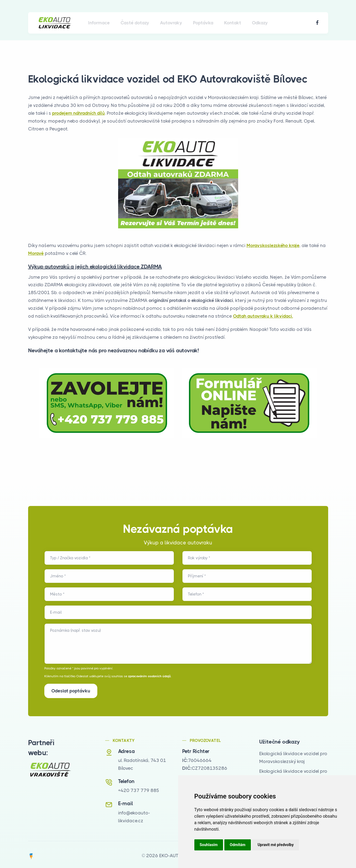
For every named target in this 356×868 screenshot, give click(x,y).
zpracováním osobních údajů (149, 676)
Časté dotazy (135, 23)
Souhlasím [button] (209, 845)
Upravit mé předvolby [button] (276, 845)
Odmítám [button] (238, 845)
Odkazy (260, 23)
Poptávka (203, 23)
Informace (99, 23)
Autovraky (171, 23)
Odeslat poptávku (71, 691)
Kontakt (233, 23)
